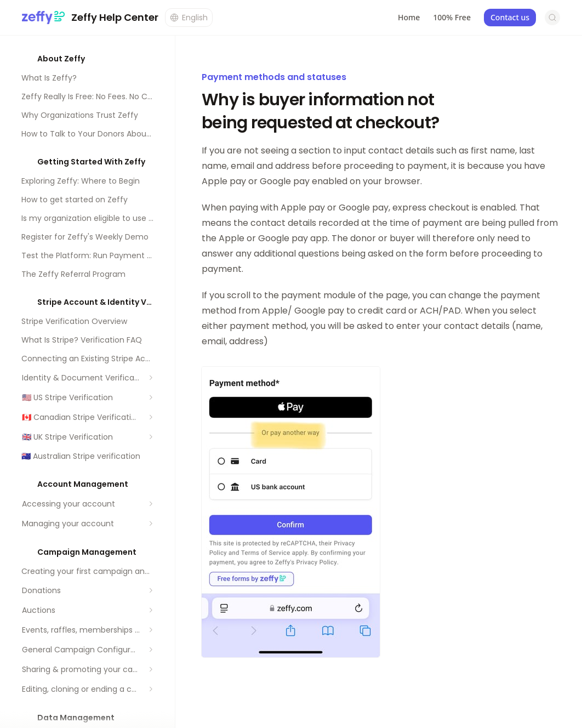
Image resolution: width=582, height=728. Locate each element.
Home (409, 17)
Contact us (510, 17)
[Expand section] (151, 378)
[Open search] (552, 18)
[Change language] (189, 18)
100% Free (452, 17)
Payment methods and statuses (274, 77)
